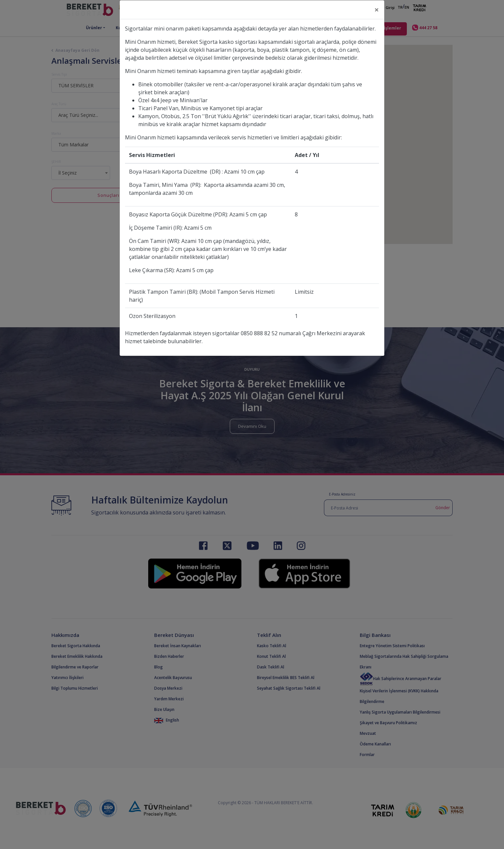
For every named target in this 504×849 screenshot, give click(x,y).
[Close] (377, 10)
